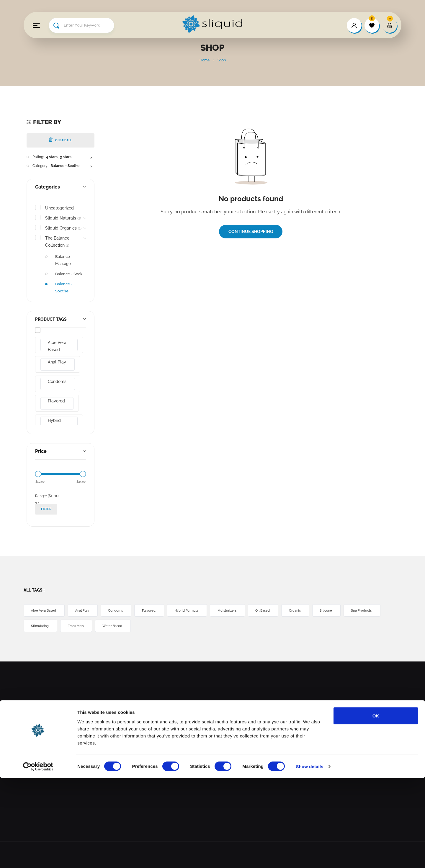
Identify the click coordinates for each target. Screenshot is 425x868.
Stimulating (85, 626)
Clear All (60, 140)
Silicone (355, 611)
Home (205, 60)
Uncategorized (59, 208)
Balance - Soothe (65, 166)
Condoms (59, 381)
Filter (46, 509)
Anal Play (59, 362)
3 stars (66, 157)
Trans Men (124, 626)
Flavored (59, 401)
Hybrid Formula (58, 424)
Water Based (165, 626)
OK (376, 805)
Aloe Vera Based (59, 346)
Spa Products (44, 626)
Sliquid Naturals (63, 218)
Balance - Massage (64, 260)
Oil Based (285, 611)
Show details (310, 856)
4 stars (52, 157)
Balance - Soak (69, 274)
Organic (321, 611)
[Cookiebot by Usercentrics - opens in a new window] (38, 856)
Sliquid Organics (63, 228)
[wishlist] (372, 25)
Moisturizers (246, 611)
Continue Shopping (251, 232)
